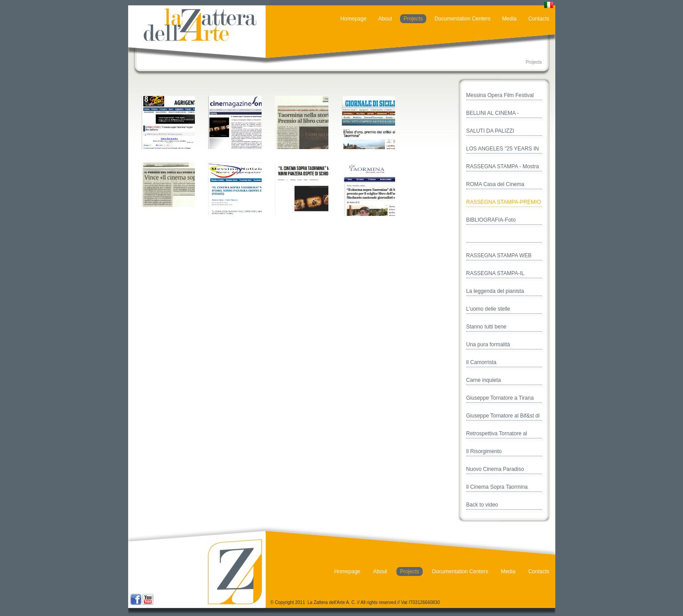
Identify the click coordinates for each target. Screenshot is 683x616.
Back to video (482, 505)
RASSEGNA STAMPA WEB (499, 255)
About (385, 19)
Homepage (354, 19)
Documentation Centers (462, 19)
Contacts (539, 19)
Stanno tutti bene (487, 327)
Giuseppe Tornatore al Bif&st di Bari (503, 417)
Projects (413, 19)
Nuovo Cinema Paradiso (495, 469)
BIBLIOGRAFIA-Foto (491, 220)
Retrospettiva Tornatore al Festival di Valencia (497, 434)
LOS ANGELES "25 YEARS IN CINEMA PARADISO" (503, 150)
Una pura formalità (488, 344)
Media (509, 19)
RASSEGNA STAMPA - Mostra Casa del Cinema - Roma (503, 167)
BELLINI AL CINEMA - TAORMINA (493, 114)
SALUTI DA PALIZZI (490, 131)
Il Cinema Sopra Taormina (497, 487)
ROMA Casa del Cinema (495, 184)
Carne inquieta (484, 380)
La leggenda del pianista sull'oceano (495, 292)
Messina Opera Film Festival (500, 95)
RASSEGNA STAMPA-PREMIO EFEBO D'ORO (504, 203)
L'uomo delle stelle (488, 309)
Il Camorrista (481, 362)
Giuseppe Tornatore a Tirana (500, 398)
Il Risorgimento (484, 451)
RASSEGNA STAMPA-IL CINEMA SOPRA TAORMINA (501, 274)
